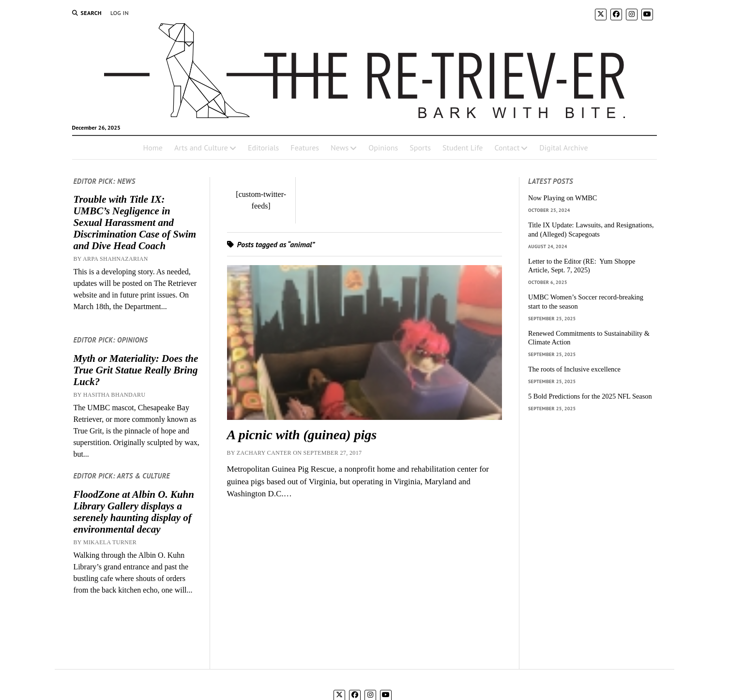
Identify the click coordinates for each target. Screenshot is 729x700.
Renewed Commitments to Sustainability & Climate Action (589, 338)
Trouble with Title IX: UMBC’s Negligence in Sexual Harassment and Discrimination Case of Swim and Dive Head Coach (135, 223)
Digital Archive (563, 148)
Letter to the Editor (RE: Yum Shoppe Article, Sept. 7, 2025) (582, 266)
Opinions (383, 148)
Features (305, 148)
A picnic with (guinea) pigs (302, 435)
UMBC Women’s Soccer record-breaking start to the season (586, 302)
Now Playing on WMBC (562, 198)
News (340, 148)
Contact (507, 148)
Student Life (463, 148)
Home (152, 148)
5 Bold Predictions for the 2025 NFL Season (590, 396)
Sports (420, 148)
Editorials (263, 148)
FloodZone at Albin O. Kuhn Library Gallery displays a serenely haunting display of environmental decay (134, 512)
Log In (120, 13)
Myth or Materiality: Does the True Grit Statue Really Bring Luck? (136, 370)
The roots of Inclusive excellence (574, 369)
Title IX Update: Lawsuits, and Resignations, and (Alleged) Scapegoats (591, 230)
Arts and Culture (201, 148)
